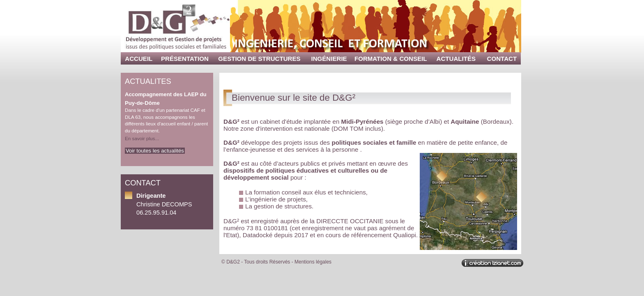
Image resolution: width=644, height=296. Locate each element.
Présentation (185, 59)
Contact (502, 59)
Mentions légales (313, 262)
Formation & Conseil (391, 59)
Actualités (456, 59)
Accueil (139, 59)
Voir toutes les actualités (155, 151)
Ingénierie (329, 59)
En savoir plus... (142, 138)
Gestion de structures (259, 59)
